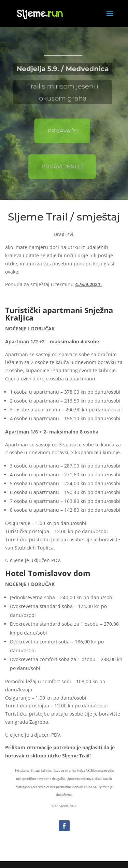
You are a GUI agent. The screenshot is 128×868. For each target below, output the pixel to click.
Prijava (58, 131)
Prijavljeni (58, 167)
